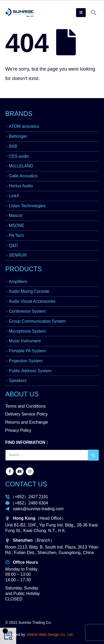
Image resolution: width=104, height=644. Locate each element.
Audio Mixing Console (29, 291)
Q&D (13, 245)
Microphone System (27, 331)
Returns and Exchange (27, 422)
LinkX (14, 196)
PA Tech (16, 235)
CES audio (19, 156)
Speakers (18, 380)
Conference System (27, 311)
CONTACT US (26, 484)
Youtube (20, 471)
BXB (13, 146)
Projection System (26, 361)
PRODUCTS (24, 269)
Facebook (10, 471)
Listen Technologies (27, 206)
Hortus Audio (21, 186)
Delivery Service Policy (27, 414)
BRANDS (19, 114)
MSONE (17, 225)
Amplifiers (18, 282)
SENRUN (18, 255)
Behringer (18, 136)
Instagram (30, 471)
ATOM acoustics (24, 126)
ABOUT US (22, 394)
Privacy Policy (18, 430)
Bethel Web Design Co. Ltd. (50, 635)
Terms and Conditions (25, 406)
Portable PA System (27, 351)
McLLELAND (21, 166)
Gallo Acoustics (23, 176)
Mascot (16, 215)
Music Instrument (25, 341)
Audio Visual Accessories (32, 301)
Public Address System (30, 371)
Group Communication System (37, 321)
